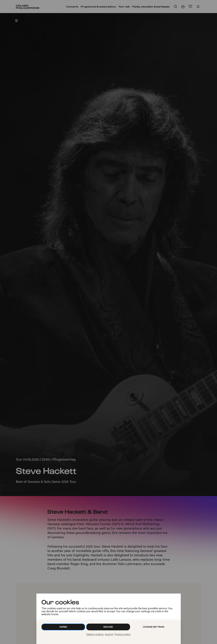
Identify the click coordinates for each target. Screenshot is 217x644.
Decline (108, 627)
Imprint (109, 635)
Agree (63, 627)
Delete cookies (95, 635)
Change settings (154, 627)
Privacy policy (123, 635)
